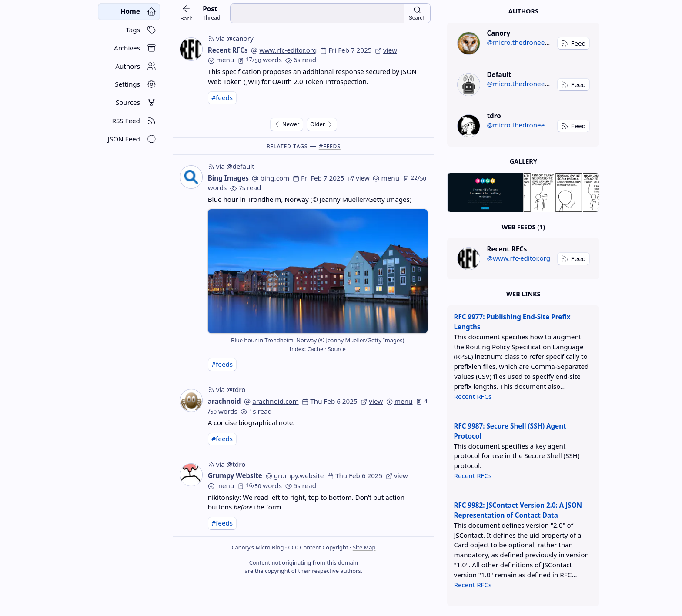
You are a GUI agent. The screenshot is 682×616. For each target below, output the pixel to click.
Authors (523, 11)
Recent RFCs (228, 50)
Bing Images (228, 178)
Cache (315, 349)
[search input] (317, 13)
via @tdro (227, 389)
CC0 (293, 547)
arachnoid (224, 401)
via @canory (231, 38)
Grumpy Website (235, 475)
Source (336, 349)
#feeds (222, 97)
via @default (231, 166)
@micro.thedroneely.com (526, 42)
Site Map (364, 547)
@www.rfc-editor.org (518, 258)
